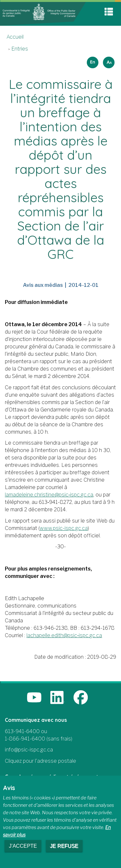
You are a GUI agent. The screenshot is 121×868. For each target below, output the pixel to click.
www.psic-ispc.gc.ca (64, 528)
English (92, 60)
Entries (20, 49)
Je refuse (64, 846)
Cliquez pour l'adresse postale (40, 761)
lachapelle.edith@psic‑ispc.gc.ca (64, 635)
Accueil (15, 37)
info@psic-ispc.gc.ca (29, 750)
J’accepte (23, 846)
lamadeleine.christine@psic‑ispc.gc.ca (49, 495)
